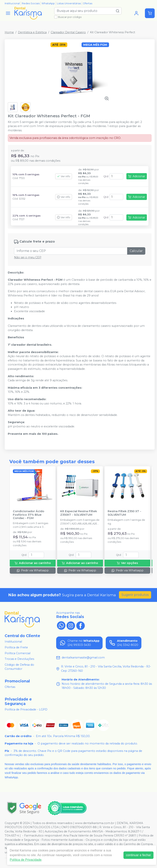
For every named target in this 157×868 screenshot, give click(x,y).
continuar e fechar (138, 855)
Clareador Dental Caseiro (68, 32)
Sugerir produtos (135, 595)
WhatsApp (48, 3)
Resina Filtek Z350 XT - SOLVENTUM (124, 513)
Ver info (64, 176)
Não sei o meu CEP (28, 257)
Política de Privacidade (26, 860)
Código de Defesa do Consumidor (19, 667)
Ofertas (88, 3)
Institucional (12, 3)
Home (9, 32)
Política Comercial (18, 653)
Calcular (136, 251)
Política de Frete (16, 647)
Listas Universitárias (69, 3)
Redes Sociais (31, 3)
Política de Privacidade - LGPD (26, 709)
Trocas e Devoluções (19, 659)
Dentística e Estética (32, 32)
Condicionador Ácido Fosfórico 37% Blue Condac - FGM (29, 515)
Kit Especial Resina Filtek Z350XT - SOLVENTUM (79, 513)
